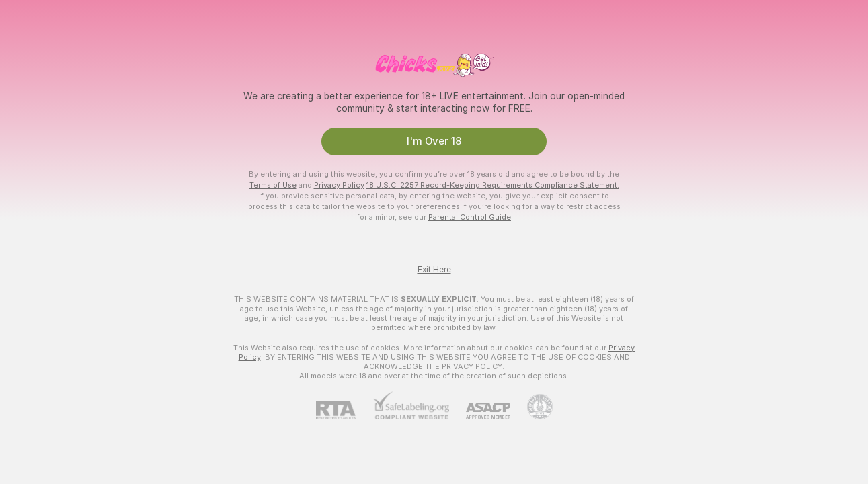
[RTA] (344, 410)
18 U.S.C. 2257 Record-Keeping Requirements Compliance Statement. (493, 185)
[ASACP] (480, 411)
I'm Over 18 (434, 141)
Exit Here (434, 270)
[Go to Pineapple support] (531, 407)
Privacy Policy (339, 185)
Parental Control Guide (470, 217)
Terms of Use (273, 185)
